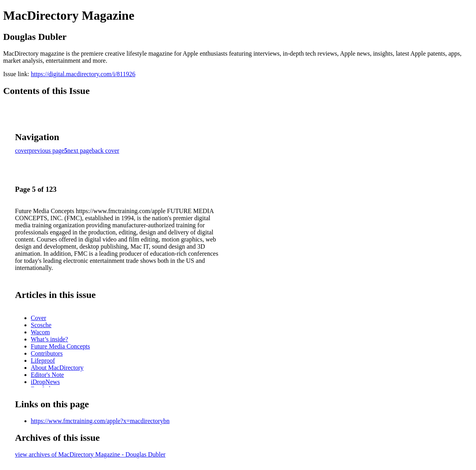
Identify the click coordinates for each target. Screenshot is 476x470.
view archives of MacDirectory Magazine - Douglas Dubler (90, 454)
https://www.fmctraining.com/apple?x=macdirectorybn (100, 421)
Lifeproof (43, 360)
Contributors (47, 353)
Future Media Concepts (60, 346)
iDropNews (45, 382)
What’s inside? (49, 339)
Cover (38, 318)
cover (22, 151)
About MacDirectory (57, 368)
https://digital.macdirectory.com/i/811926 (83, 74)
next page (80, 151)
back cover (106, 151)
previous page (47, 151)
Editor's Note (47, 375)
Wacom (40, 332)
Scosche (41, 325)
